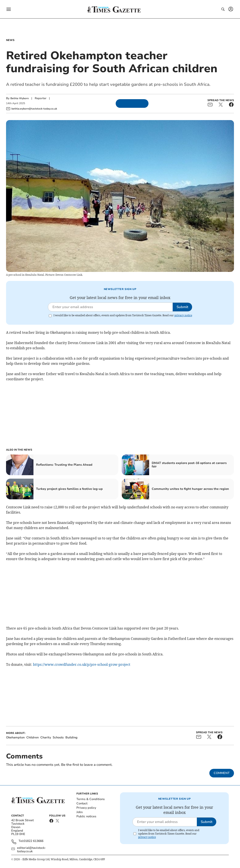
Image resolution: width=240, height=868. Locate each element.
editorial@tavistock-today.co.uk (32, 850)
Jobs (80, 812)
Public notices (86, 816)
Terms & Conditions (91, 799)
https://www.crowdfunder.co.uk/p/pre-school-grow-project (82, 664)
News (10, 40)
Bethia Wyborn (20, 98)
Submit (182, 307)
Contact (82, 803)
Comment (222, 773)
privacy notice (183, 315)
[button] (9, 9)
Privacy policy (86, 808)
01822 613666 (33, 841)
